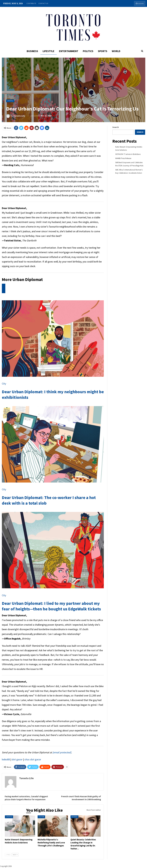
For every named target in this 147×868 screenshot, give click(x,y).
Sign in (140, 4)
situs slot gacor (33, 759)
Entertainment (68, 51)
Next (15, 855)
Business (31, 51)
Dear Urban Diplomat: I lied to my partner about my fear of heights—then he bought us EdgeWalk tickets (51, 606)
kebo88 (6, 759)
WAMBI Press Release (123, 158)
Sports (103, 51)
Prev (8, 855)
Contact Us (43, 3)
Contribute (31, 3)
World (117, 51)
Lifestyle (48, 51)
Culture (41, 817)
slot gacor (17, 759)
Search (116, 127)
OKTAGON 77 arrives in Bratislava (128, 154)
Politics (88, 51)
